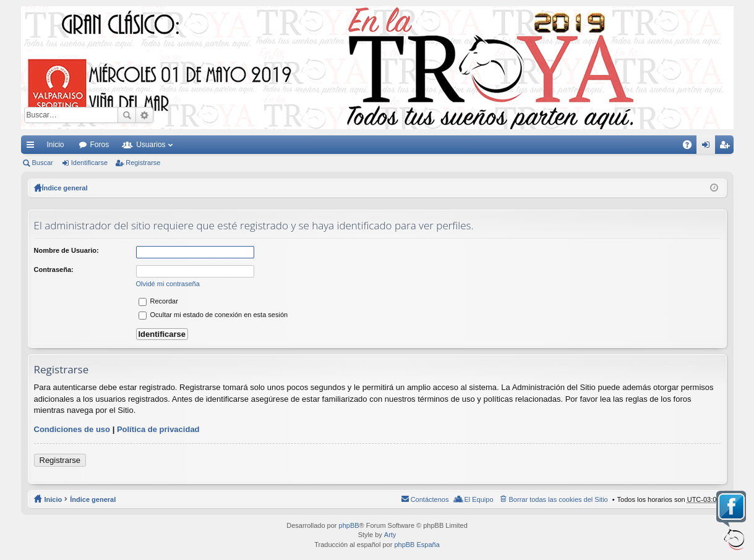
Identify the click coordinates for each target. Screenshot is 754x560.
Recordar (158, 301)
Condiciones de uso (72, 429)
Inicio (56, 145)
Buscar (127, 115)
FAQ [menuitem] (691, 147)
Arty (390, 535)
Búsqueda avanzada (144, 115)
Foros (100, 145)
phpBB (349, 525)
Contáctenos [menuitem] (430, 499)
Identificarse (89, 163)
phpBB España (417, 545)
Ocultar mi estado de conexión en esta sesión (213, 315)
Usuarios (151, 145)
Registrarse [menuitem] (726, 147)
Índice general (93, 499)
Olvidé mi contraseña (168, 284)
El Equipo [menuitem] (478, 499)
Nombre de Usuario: (66, 250)
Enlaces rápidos (33, 147)
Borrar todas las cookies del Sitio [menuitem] (559, 499)
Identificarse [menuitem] (708, 147)
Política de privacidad (158, 429)
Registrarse (143, 163)
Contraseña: (54, 269)
